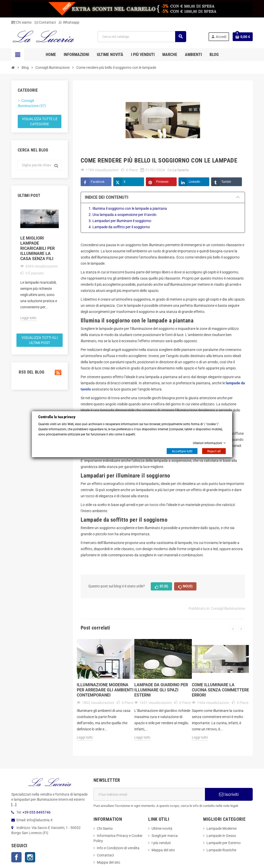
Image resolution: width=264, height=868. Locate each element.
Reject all (214, 451)
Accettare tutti (182, 451)
